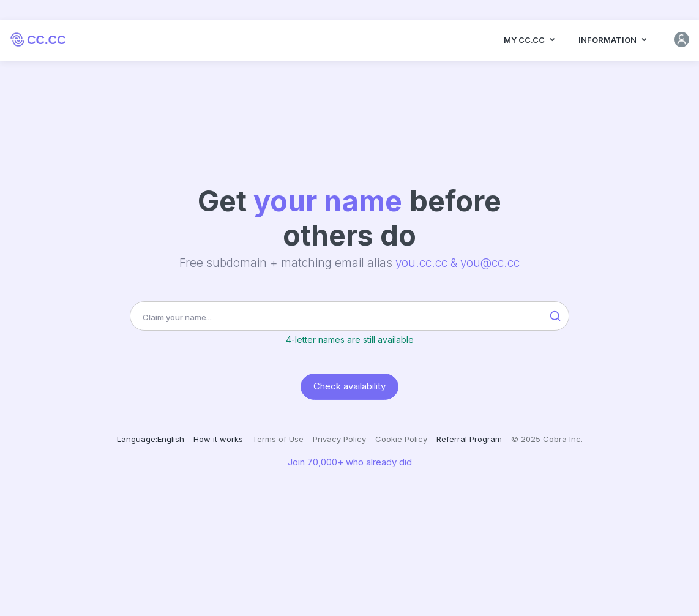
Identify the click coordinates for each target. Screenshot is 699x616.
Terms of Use (278, 439)
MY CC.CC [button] (530, 47)
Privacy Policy (339, 439)
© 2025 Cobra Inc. (547, 439)
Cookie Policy (401, 439)
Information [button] (613, 47)
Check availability (349, 386)
